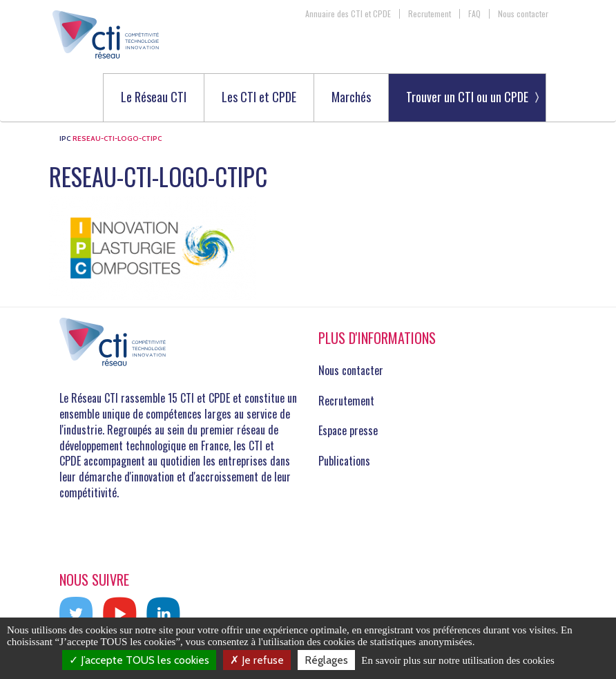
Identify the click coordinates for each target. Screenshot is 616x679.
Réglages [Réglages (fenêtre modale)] (326, 660)
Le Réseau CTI (154, 98)
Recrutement (430, 14)
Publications (344, 461)
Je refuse (257, 660)
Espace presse (348, 430)
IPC (65, 138)
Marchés (351, 98)
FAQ (474, 14)
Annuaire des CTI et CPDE (348, 14)
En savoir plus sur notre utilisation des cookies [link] (458, 660)
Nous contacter (523, 14)
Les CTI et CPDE (259, 98)
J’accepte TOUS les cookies (139, 660)
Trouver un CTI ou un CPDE (467, 97)
